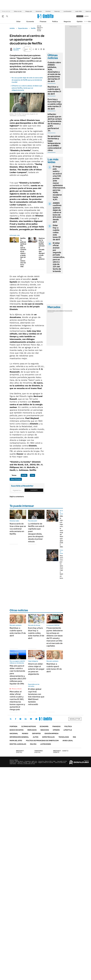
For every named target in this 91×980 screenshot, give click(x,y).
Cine (32, 475)
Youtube (31, 719)
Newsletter (86, 21)
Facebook (16, 719)
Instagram (20, 719)
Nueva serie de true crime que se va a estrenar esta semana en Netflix (18, 529)
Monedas (50, 311)
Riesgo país (29, 11)
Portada (13, 726)
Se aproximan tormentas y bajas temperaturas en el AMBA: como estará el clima (54, 143)
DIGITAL (20, 752)
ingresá (86, 16)
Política (55, 22)
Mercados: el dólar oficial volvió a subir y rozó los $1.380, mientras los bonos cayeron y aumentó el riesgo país (17, 701)
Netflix (33, 28)
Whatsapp (36, 719)
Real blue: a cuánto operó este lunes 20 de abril (54, 668)
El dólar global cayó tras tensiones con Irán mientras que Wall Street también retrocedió (36, 697)
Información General (19, 737)
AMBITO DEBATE (61, 752)
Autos (36, 737)
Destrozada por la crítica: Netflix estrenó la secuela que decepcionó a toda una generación (43, 249)
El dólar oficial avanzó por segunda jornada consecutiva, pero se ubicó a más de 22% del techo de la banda (59, 257)
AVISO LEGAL (68, 741)
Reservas (57, 11)
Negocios (67, 22)
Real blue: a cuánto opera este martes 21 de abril (54, 90)
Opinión (80, 22)
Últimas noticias (29, 726)
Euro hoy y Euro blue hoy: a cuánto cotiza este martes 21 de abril (55, 104)
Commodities (62, 311)
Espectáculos (23, 28)
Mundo (25, 734)
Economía (30, 22)
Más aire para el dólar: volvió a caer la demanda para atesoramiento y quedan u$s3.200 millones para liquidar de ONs (18, 675)
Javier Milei (78, 11)
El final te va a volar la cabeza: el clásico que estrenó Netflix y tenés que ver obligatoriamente (27, 88)
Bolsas (56, 311)
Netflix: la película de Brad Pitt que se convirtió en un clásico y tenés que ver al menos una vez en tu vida (24, 252)
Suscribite (34, 490)
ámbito (12, 28)
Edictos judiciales (18, 744)
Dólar (19, 22)
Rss (74, 737)
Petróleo (48, 11)
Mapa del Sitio (16, 741)
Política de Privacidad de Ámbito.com (42, 741)
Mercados (32, 730)
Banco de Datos (17, 730)
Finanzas (43, 22)
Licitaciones (46, 744)
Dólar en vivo (18, 11)
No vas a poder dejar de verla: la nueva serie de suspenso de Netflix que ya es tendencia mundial (27, 80)
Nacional (14, 734)
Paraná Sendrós (17, 49)
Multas (33, 744)
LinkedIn (26, 719)
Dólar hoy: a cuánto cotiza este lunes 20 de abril (57, 232)
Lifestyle (68, 730)
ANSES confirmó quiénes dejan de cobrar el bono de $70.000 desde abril (57, 212)
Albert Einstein (16, 479)
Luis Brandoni (67, 11)
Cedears (69, 311)
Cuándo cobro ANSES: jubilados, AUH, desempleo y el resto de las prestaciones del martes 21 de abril (54, 72)
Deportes (36, 734)
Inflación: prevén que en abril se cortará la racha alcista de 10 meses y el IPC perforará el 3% (55, 122)
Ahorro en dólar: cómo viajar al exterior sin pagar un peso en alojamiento (36, 669)
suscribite (80, 16)
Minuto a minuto (17, 689)
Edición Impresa (52, 734)
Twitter (11, 719)
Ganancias (39, 11)
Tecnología (64, 737)
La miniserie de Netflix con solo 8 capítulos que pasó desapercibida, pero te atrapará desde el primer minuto (36, 533)
